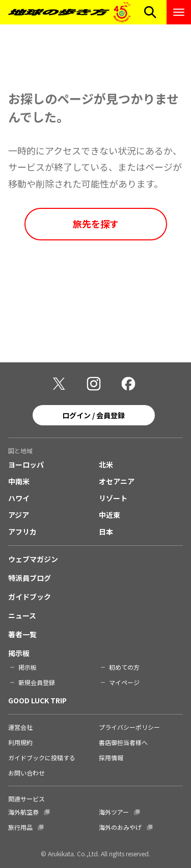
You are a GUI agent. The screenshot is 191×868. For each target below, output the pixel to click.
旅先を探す (96, 224)
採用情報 (111, 757)
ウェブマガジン (33, 559)
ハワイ (19, 498)
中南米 (19, 481)
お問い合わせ (26, 773)
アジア (19, 515)
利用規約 (20, 742)
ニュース (22, 615)
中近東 (110, 515)
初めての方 (124, 667)
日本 (106, 532)
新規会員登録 (37, 682)
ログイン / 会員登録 (93, 415)
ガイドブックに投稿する (42, 757)
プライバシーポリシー (129, 727)
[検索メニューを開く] (150, 12)
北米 (106, 464)
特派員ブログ (30, 578)
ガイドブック (30, 597)
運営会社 (20, 727)
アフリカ (22, 532)
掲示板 (19, 653)
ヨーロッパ (26, 464)
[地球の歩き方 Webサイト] (69, 12)
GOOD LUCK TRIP (37, 700)
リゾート (113, 498)
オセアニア (117, 481)
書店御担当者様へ (123, 742)
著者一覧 (22, 634)
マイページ (124, 682)
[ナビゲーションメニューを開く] (179, 12)
